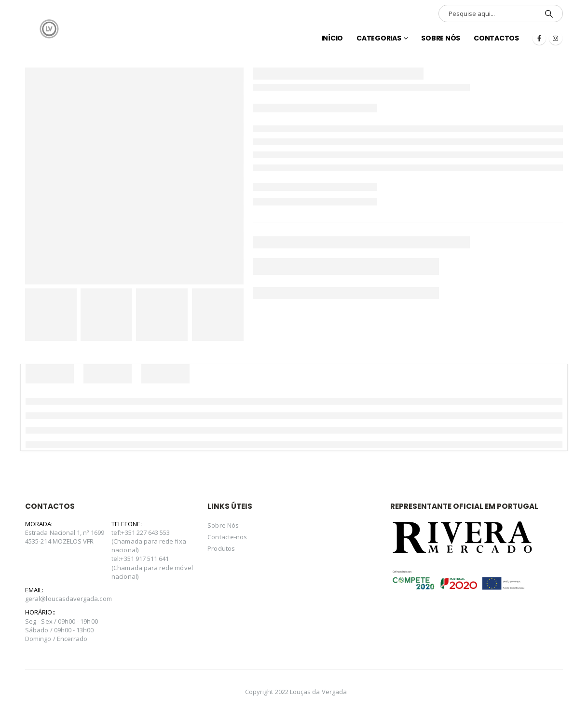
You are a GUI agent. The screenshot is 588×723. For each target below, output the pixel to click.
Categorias (379, 38)
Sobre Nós (441, 38)
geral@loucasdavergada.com (68, 599)
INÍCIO (332, 38)
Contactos (496, 38)
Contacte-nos (227, 537)
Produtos (221, 548)
